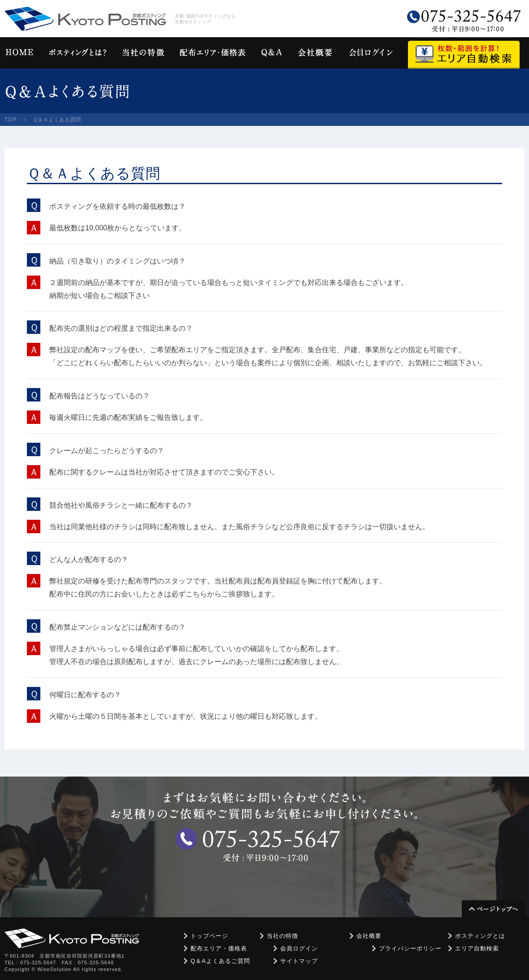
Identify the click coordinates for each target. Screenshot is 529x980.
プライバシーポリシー (410, 948)
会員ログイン (299, 948)
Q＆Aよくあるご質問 (220, 961)
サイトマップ (299, 961)
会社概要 (369, 936)
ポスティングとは (480, 936)
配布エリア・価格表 (219, 948)
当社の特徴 (282, 936)
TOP (11, 120)
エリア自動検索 (477, 948)
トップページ (209, 936)
